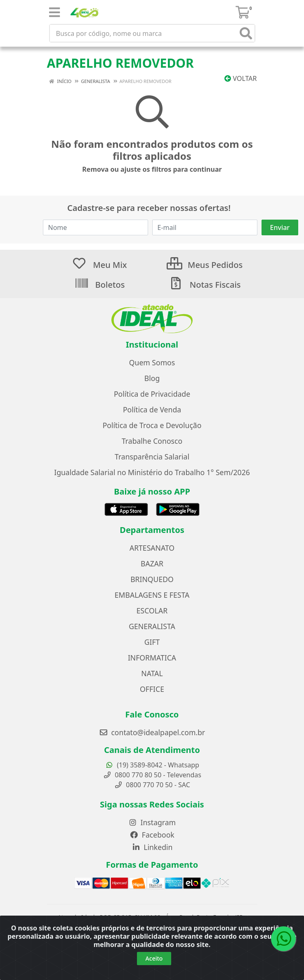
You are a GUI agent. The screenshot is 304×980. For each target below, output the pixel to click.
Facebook (152, 835)
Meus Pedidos (205, 265)
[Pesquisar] (246, 33)
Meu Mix (99, 265)
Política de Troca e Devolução (152, 425)
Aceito (154, 960)
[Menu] (54, 12)
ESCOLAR (152, 611)
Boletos (100, 285)
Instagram (152, 822)
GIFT (152, 642)
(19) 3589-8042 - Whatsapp (152, 765)
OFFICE (152, 689)
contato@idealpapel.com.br (152, 732)
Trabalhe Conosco (152, 441)
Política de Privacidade (152, 394)
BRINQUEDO (152, 579)
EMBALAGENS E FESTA (152, 595)
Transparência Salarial (152, 457)
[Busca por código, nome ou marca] (144, 33)
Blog (152, 378)
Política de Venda (152, 410)
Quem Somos (152, 362)
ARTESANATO (152, 548)
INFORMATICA (152, 658)
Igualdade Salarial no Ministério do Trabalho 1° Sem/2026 (152, 472)
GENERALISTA (152, 626)
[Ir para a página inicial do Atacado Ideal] (152, 319)
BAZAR (152, 563)
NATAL (152, 673)
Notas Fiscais (204, 285)
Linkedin (152, 847)
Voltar (240, 78)
